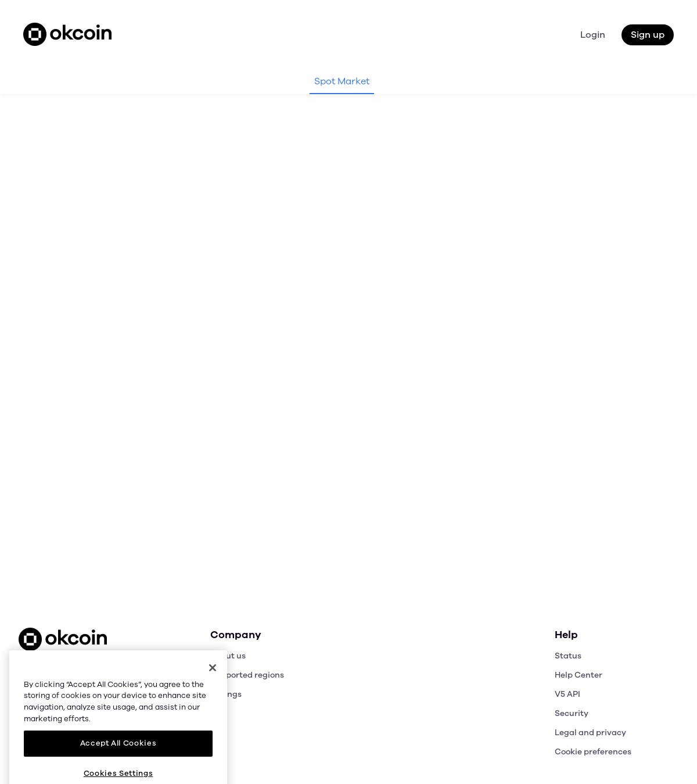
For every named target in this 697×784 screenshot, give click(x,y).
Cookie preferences (593, 752)
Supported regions (247, 675)
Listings (226, 694)
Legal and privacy (590, 733)
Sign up (648, 35)
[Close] (213, 700)
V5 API (567, 694)
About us (228, 656)
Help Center (579, 675)
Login (593, 35)
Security (572, 713)
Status (568, 656)
